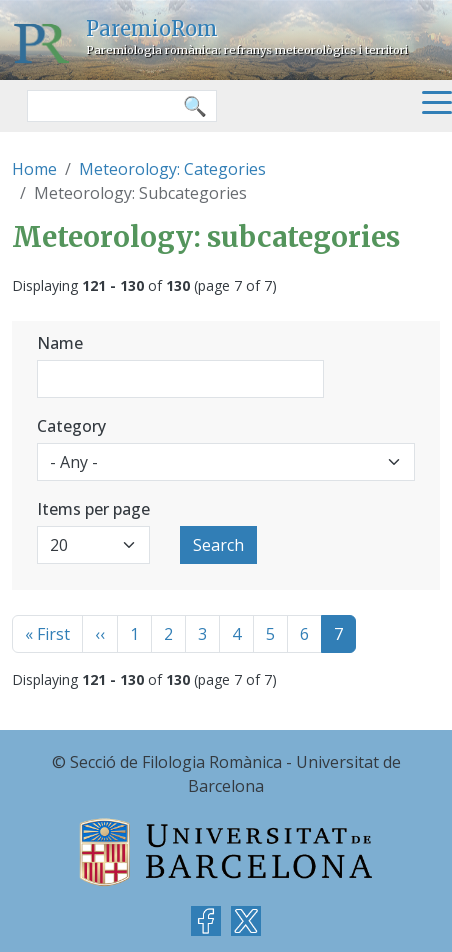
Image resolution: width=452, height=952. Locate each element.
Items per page (93, 509)
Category (71, 426)
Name (60, 343)
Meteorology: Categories (172, 169)
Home (34, 169)
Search (218, 545)
